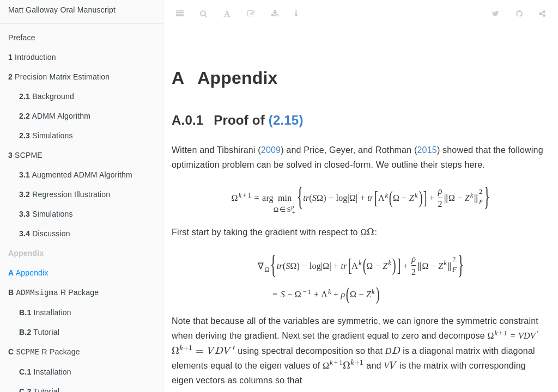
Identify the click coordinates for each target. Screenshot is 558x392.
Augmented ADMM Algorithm (76, 175)
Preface (22, 38)
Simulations (46, 136)
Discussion (45, 234)
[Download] (275, 14)
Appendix (28, 273)
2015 (427, 150)
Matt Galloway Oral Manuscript (62, 10)
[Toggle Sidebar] (180, 14)
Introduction (32, 57)
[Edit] (251, 14)
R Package (53, 293)
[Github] (519, 14)
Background (47, 96)
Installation (45, 314)
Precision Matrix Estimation (59, 77)
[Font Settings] (227, 14)
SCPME (25, 155)
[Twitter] (496, 14)
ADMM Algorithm (55, 116)
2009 (271, 150)
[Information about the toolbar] (296, 14)
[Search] (204, 14)
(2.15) (286, 120)
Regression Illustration (65, 194)
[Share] (542, 14)
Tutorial (39, 333)
